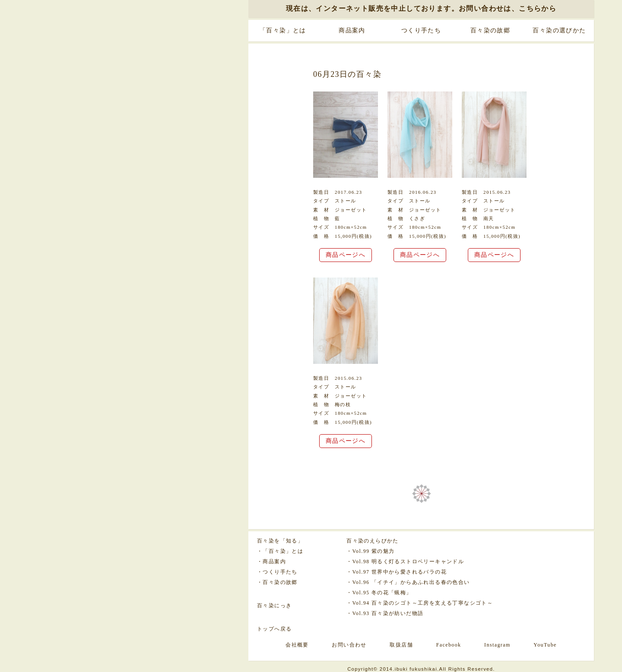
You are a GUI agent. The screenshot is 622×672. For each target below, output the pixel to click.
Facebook (449, 645)
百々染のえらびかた (373, 541)
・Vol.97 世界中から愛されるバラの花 (397, 572)
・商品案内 (271, 562)
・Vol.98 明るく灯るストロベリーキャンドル (405, 562)
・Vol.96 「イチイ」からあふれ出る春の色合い (408, 582)
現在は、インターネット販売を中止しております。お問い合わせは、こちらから (421, 8)
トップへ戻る (274, 629)
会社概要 (297, 645)
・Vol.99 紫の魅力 (370, 551)
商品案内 (352, 30)
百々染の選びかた (559, 30)
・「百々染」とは (280, 551)
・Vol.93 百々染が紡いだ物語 (385, 613)
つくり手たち (421, 30)
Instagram (497, 645)
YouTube (545, 645)
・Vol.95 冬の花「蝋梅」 (379, 593)
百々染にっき (274, 606)
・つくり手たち (277, 572)
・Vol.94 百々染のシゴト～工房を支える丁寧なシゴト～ (420, 603)
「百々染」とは (283, 30)
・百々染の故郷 (277, 582)
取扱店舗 (401, 645)
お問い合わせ (349, 645)
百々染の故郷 (490, 30)
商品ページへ (346, 255)
